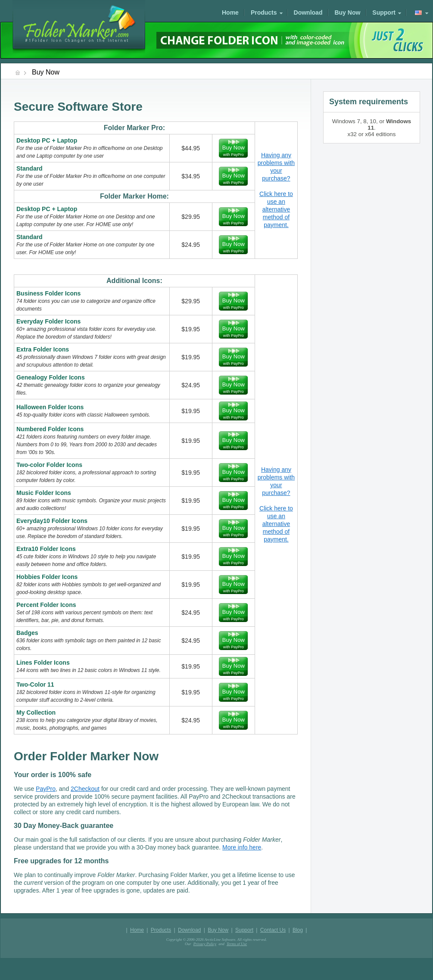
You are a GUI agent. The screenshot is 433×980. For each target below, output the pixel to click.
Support (384, 12)
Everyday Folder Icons (48, 321)
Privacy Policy (205, 944)
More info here (242, 847)
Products (264, 12)
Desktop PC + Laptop (47, 140)
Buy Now (347, 12)
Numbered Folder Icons (50, 429)
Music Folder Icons (44, 493)
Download (308, 12)
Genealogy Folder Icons (51, 377)
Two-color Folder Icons (49, 465)
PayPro (46, 789)
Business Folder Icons (48, 293)
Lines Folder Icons (43, 663)
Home (230, 12)
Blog (298, 930)
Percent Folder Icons (46, 605)
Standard (30, 168)
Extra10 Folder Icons (46, 549)
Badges (27, 633)
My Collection (36, 712)
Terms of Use (237, 944)
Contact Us (273, 930)
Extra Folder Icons (43, 349)
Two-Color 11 (35, 684)
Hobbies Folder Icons (47, 577)
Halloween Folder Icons (50, 407)
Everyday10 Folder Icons (52, 521)
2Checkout (85, 789)
